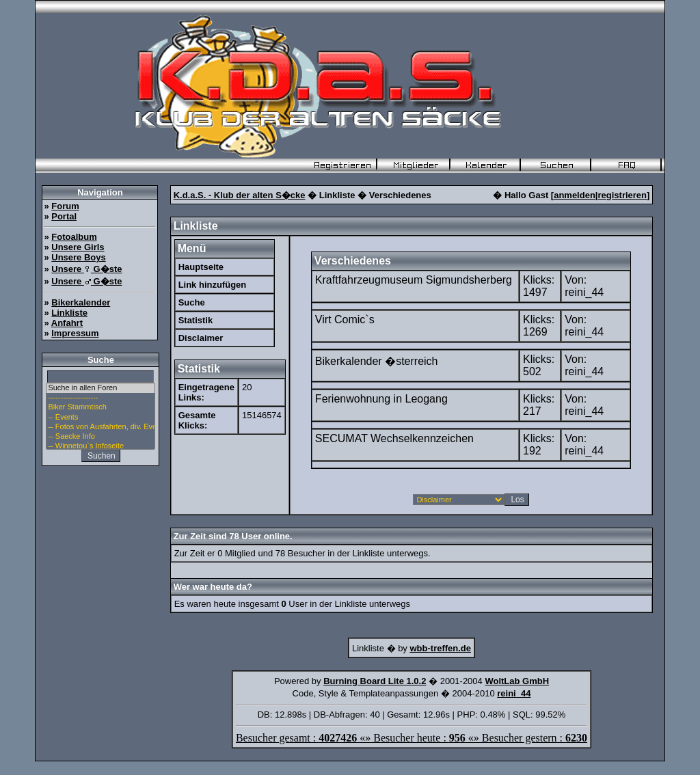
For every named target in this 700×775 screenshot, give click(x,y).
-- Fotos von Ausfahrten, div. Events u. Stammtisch (100, 427)
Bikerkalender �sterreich (377, 361)
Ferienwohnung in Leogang (381, 399)
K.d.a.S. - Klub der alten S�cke (240, 195)
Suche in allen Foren (100, 388)
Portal (64, 216)
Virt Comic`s (345, 319)
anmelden (575, 195)
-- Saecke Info (100, 437)
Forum (65, 206)
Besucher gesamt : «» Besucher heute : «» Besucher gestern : (412, 738)
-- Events (100, 418)
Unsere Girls (78, 247)
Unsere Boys (78, 257)
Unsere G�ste (86, 269)
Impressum (75, 333)
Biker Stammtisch (100, 407)
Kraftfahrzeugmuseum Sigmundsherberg (414, 280)
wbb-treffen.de (440, 648)
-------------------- (100, 398)
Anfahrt (67, 323)
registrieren (622, 195)
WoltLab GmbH (517, 681)
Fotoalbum (74, 237)
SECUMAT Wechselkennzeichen (394, 438)
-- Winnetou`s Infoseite (100, 446)
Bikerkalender (81, 302)
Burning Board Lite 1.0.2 (375, 681)
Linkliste (69, 313)
